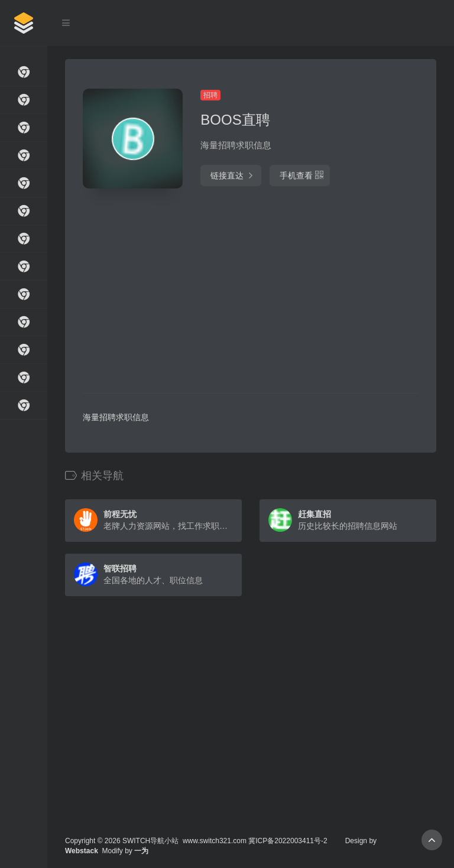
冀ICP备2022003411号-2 (288, 841)
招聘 (210, 95)
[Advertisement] (200, 292)
